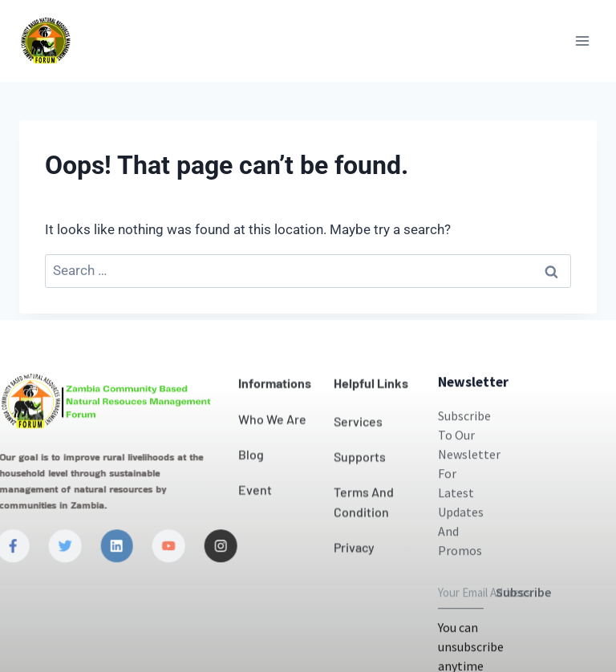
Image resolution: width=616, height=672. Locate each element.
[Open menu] (582, 40)
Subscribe (523, 627)
